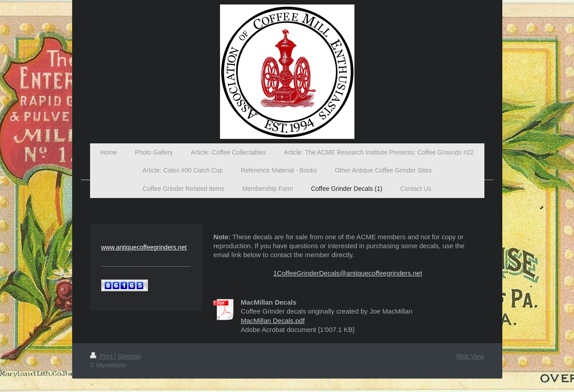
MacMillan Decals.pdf (273, 321)
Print (102, 356)
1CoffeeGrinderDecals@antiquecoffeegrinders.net (348, 273)
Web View (470, 356)
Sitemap (129, 356)
